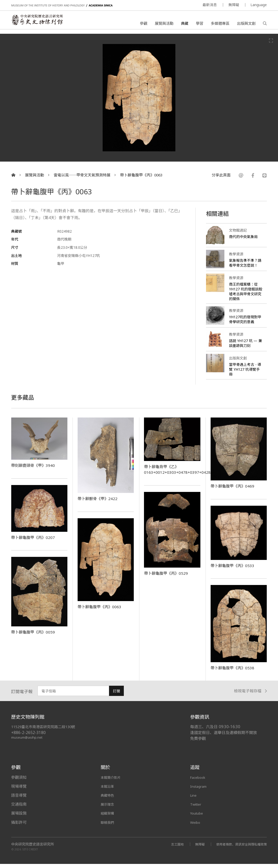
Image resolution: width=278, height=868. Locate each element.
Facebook (199, 781)
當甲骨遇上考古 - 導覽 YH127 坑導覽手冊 (246, 374)
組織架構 (108, 817)
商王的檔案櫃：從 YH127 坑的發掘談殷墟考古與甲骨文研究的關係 (245, 296)
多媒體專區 (220, 24)
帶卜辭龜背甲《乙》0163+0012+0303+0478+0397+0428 (181, 473)
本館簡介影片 (112, 781)
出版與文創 (246, 24)
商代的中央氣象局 (244, 236)
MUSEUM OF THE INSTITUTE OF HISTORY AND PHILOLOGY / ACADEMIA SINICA (62, 5)
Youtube (198, 817)
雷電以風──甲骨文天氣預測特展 (82, 175)
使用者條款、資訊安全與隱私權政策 (238, 848)
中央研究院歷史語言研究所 (33, 848)
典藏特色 (108, 799)
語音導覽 (19, 799)
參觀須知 (19, 781)
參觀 (144, 24)
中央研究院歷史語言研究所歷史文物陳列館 (42, 22)
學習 (200, 24)
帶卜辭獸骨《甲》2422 (100, 503)
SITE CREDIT (30, 854)
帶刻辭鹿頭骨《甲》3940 (36, 469)
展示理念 (108, 808)
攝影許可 (19, 826)
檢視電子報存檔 (250, 695)
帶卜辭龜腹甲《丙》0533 (236, 570)
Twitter (197, 808)
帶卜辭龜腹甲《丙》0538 (236, 672)
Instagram (200, 790)
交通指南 (19, 808)
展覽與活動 (164, 24)
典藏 (185, 24)
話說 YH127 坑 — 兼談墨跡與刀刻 (244, 347)
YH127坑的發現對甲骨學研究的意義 (245, 324)
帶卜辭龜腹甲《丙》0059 (36, 636)
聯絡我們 (108, 826)
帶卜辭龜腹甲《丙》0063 (141, 175)
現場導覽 (19, 790)
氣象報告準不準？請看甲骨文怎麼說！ (244, 265)
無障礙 (234, 5)
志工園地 (169, 848)
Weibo (196, 826)
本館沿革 (108, 790)
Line (194, 799)
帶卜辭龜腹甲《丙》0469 (236, 490)
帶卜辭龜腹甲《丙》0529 (169, 577)
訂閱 (116, 695)
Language (259, 5)
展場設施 (19, 817)
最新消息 (210, 5)
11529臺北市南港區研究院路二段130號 (46, 731)
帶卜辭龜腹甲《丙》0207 (36, 542)
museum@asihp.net (28, 742)
